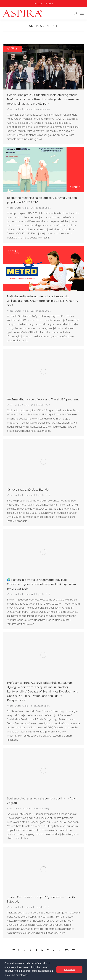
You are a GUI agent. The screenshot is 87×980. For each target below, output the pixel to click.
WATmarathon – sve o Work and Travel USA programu (43, 399)
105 (67, 950)
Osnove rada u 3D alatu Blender (28, 490)
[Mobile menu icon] (82, 13)
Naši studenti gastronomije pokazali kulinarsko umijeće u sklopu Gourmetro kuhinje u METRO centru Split (43, 301)
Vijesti (10, 109)
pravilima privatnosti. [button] (16, 975)
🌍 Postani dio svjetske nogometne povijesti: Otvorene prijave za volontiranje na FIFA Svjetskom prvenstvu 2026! (41, 584)
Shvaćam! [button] (69, 970)
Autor (22, 109)
